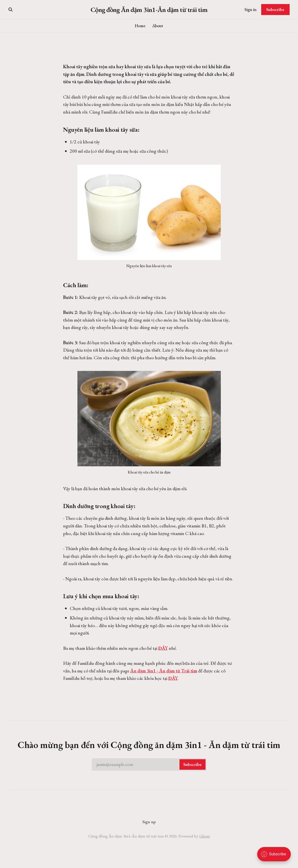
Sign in (250, 9)
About (158, 26)
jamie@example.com (151, 764)
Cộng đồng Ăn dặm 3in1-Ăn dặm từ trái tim (149, 10)
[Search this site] (11, 10)
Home (140, 26)
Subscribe (275, 9)
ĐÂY (163, 648)
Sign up (149, 822)
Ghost (205, 836)
